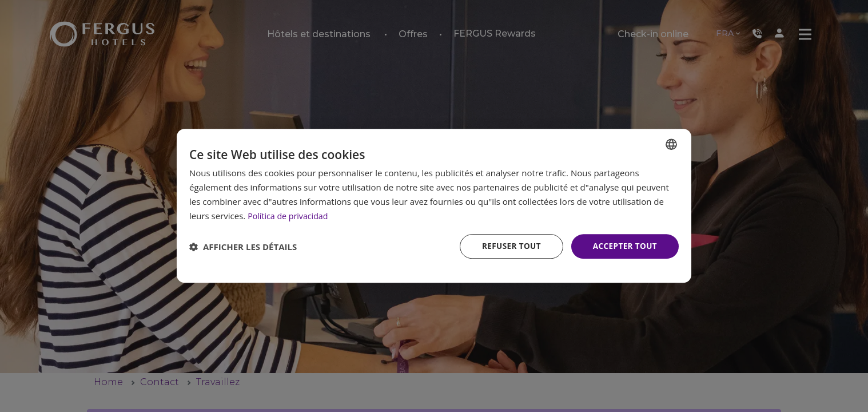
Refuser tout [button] (508, 246)
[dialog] (434, 206)
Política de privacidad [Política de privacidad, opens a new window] (290, 215)
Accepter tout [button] (624, 246)
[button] (243, 247)
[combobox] (671, 144)
